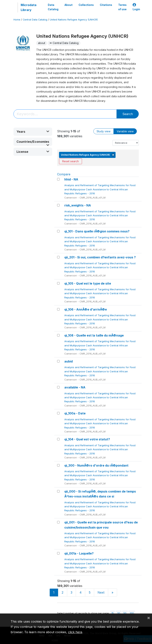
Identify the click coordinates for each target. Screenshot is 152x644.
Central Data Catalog (35, 20)
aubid (69, 361)
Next (101, 592)
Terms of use (122, 7)
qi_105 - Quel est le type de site (88, 283)
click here (75, 632)
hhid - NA (71, 179)
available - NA (75, 387)
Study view (104, 131)
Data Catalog (53, 7)
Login (136, 7)
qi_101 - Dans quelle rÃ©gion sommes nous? (97, 231)
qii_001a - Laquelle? (79, 553)
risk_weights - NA (78, 205)
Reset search (70, 161)
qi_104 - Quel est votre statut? (87, 439)
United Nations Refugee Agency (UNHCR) (74, 20)
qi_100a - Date (75, 413)
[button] (33, 132)
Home (17, 20)
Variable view (125, 131)
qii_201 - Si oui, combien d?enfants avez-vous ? (100, 257)
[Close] (149, 618)
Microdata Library (29, 7)
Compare (64, 174)
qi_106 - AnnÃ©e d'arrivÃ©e (86, 309)
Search (128, 114)
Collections (86, 5)
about (42, 43)
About (69, 5)
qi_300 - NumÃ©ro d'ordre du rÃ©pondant (96, 465)
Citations (106, 5)
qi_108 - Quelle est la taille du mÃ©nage (94, 335)
